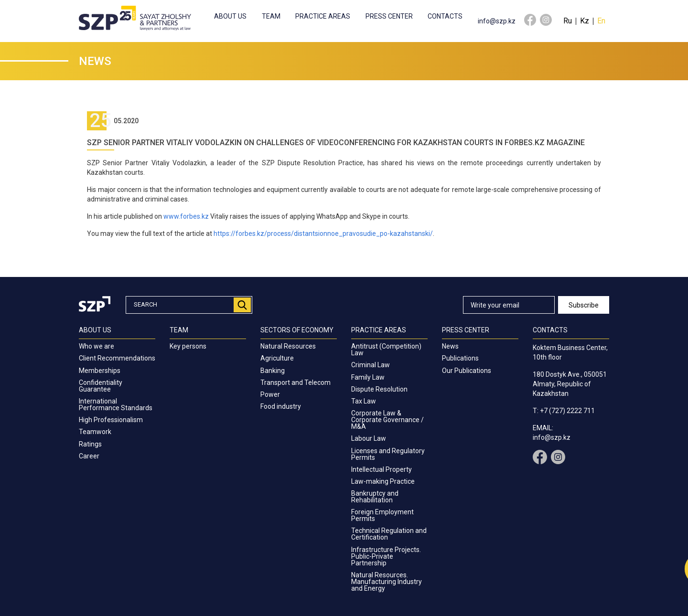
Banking (273, 371)
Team (271, 16)
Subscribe (584, 305)
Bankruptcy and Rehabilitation (375, 497)
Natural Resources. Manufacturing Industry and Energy (387, 582)
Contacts (445, 16)
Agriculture (277, 358)
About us (230, 16)
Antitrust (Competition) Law (386, 350)
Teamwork (95, 432)
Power (270, 394)
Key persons (188, 346)
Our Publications (467, 371)
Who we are (97, 346)
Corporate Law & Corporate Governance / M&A (387, 420)
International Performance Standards (116, 404)
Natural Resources (288, 346)
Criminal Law (371, 365)
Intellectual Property (382, 469)
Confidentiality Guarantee (101, 386)
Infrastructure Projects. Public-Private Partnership (386, 556)
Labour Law (369, 438)
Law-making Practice (383, 481)
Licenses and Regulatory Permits (388, 454)
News (450, 346)
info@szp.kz (497, 21)
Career (89, 456)
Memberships (100, 371)
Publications (460, 358)
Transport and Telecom (296, 382)
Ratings (90, 444)
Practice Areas (323, 16)
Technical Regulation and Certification (389, 534)
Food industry (281, 406)
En (601, 21)
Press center (389, 16)
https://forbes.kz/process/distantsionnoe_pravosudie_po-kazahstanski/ (323, 234)
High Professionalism (111, 420)
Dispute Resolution (379, 389)
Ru (568, 21)
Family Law (368, 377)
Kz (585, 21)
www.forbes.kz (186, 216)
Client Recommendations (117, 358)
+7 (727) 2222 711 (567, 411)
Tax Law (364, 401)
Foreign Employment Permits (382, 515)
